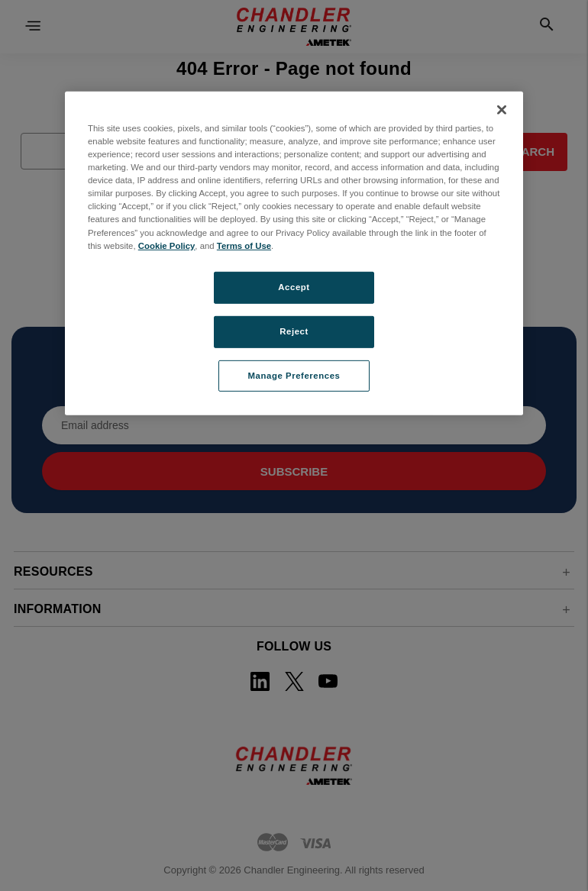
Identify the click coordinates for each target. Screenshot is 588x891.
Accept (294, 287)
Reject (294, 331)
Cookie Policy (167, 245)
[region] (294, 253)
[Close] (502, 110)
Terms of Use (244, 245)
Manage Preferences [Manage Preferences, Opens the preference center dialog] (294, 375)
